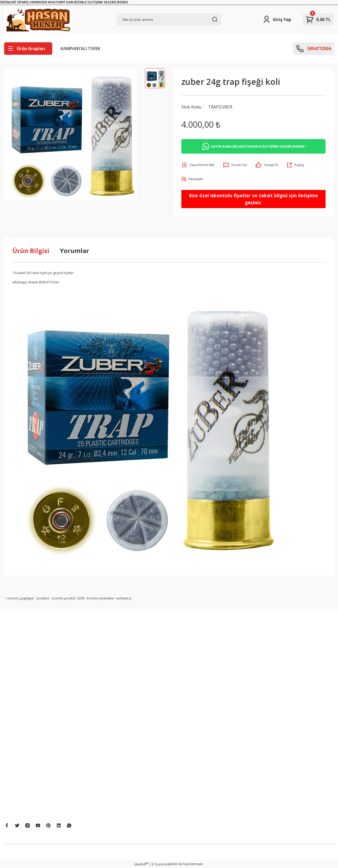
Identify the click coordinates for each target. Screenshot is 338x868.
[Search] (169, 19)
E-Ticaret (158, 864)
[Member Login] (277, 19)
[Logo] (38, 19)
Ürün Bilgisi (31, 251)
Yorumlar (74, 251)
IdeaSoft (141, 864)
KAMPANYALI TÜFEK (80, 49)
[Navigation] (28, 49)
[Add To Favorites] (198, 165)
